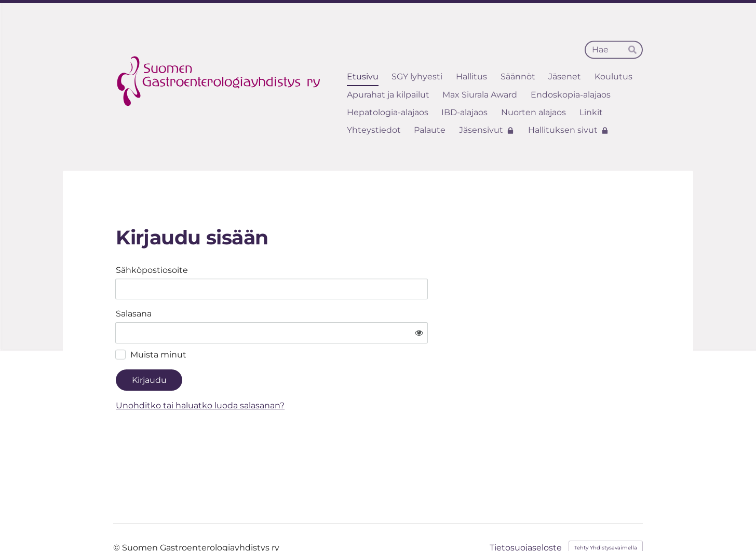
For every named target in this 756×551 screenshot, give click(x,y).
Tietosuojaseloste (526, 517)
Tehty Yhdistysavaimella (606, 517)
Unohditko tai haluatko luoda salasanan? (300, 375)
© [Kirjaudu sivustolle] (118, 517)
